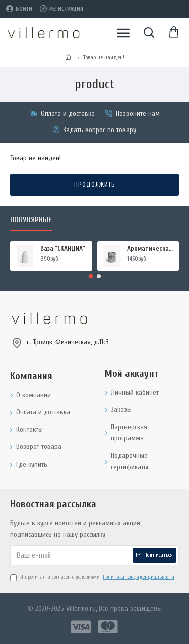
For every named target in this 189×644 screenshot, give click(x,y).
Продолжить (95, 185)
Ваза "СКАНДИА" (63, 249)
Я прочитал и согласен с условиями (93, 577)
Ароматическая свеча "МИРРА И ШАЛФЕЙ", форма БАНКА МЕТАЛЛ (151, 249)
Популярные (31, 220)
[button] (91, 276)
